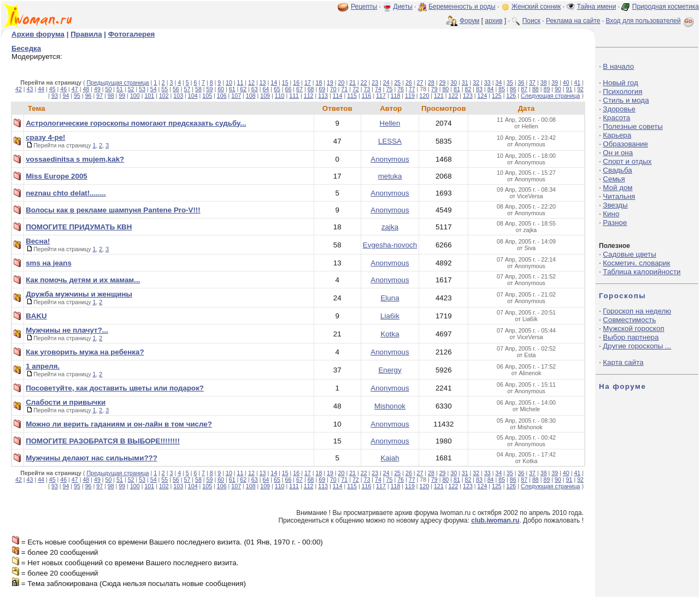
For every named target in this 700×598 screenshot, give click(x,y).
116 (367, 96)
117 (381, 96)
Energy (390, 370)
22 (364, 82)
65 (277, 89)
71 (344, 89)
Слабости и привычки (66, 402)
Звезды (615, 205)
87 (524, 89)
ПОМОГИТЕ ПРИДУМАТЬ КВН (79, 227)
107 (236, 96)
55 (164, 89)
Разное (615, 223)
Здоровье (619, 109)
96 (89, 96)
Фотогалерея (132, 34)
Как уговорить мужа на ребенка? (85, 352)
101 (149, 96)
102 (164, 96)
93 (55, 96)
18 (319, 82)
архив (493, 21)
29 (443, 82)
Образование (625, 144)
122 (454, 96)
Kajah (390, 458)
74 (378, 89)
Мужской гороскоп (633, 328)
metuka (390, 176)
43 (30, 89)
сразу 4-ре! (45, 137)
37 (532, 82)
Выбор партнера (631, 337)
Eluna (390, 298)
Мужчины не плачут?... (67, 330)
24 (386, 82)
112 (309, 96)
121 (439, 96)
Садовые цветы (629, 254)
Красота (616, 118)
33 (487, 82)
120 (425, 96)
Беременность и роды (462, 7)
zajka (390, 227)
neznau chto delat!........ (66, 193)
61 (232, 89)
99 (122, 96)
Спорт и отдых (627, 161)
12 (251, 82)
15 (285, 82)
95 (77, 96)
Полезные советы (633, 126)
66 (289, 89)
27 (420, 82)
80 (445, 89)
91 (569, 89)
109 (265, 96)
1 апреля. (43, 366)
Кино (611, 214)
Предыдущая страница (117, 82)
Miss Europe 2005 (57, 176)
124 (483, 96)
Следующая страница (551, 96)
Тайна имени (597, 7)
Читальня (619, 196)
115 (352, 96)
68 (311, 89)
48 (86, 89)
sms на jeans (49, 263)
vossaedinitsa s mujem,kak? (75, 159)
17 (308, 82)
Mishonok (390, 406)
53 (142, 89)
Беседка (26, 48)
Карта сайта (623, 362)
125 (497, 96)
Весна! (38, 241)
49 (97, 89)
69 (322, 89)
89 (546, 89)
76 (401, 89)
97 (99, 96)
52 (131, 89)
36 (521, 82)
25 (397, 82)
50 (109, 89)
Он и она (618, 153)
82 (468, 89)
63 (255, 89)
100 (135, 96)
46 (63, 89)
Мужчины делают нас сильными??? (92, 458)
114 (338, 96)
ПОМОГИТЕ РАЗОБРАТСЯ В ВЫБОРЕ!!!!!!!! (103, 441)
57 (187, 89)
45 (52, 89)
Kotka (390, 334)
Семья (614, 179)
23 (375, 82)
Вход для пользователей (651, 21)
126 (511, 96)
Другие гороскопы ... (637, 346)
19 (330, 82)
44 (41, 89)
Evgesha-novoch (390, 245)
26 (409, 82)
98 (111, 96)
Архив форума (38, 34)
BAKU (36, 316)
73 (367, 89)
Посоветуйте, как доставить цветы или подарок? (115, 388)
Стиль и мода (626, 100)
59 (210, 89)
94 (66, 96)
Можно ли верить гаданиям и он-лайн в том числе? (119, 424)
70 (333, 89)
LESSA (390, 141)
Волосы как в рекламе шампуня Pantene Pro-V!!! (113, 210)
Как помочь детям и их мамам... (83, 280)
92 (580, 89)
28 (431, 82)
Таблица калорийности (642, 272)
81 (457, 89)
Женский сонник (536, 7)
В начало (618, 66)
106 (222, 96)
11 (240, 82)
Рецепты (364, 7)
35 (510, 82)
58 (198, 89)
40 (566, 82)
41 (577, 82)
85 (502, 89)
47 (75, 89)
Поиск (531, 21)
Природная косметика (666, 7)
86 (513, 89)
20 (342, 82)
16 (296, 82)
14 (274, 82)
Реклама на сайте (573, 21)
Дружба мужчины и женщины (79, 294)
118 (396, 96)
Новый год (620, 83)
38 (544, 82)
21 (352, 82)
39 (555, 82)
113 (323, 96)
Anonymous (390, 159)
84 (491, 89)
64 (266, 89)
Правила (86, 34)
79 (434, 89)
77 (412, 89)
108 (251, 96)
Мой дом (617, 188)
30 (454, 82)
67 (299, 89)
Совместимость (629, 320)
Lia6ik (390, 316)
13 (263, 82)
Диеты (403, 7)
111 (294, 96)
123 (468, 96)
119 (410, 96)
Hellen (390, 123)
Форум (469, 21)
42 (19, 89)
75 (390, 89)
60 (221, 89)
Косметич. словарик (636, 263)
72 (356, 89)
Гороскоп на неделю (637, 311)
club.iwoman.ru (495, 520)
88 (536, 89)
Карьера (617, 135)
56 (176, 89)
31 (465, 82)
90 (558, 89)
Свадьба (617, 170)
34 (498, 82)
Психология (622, 91)
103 (178, 96)
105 (207, 96)
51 (120, 89)
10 (229, 82)
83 (479, 89)
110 (280, 96)
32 (476, 82)
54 (154, 89)
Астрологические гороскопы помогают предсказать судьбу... (136, 123)
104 (193, 96)
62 (243, 89)
